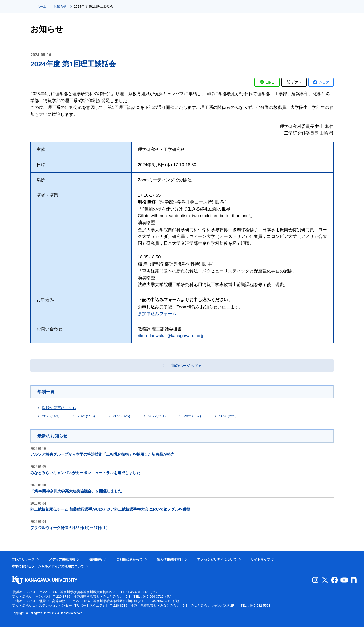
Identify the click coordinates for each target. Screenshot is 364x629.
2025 (51, 418)
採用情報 (96, 562)
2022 (157, 418)
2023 (122, 418)
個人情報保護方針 (170, 562)
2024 (86, 418)
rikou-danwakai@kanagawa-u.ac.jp (171, 336)
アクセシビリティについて (217, 562)
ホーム (42, 6)
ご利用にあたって (129, 562)
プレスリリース (23, 562)
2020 (228, 418)
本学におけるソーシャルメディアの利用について (48, 569)
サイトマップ (260, 562)
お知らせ (60, 6)
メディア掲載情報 (62, 562)
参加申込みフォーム (157, 314)
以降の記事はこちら (59, 410)
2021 (192, 418)
